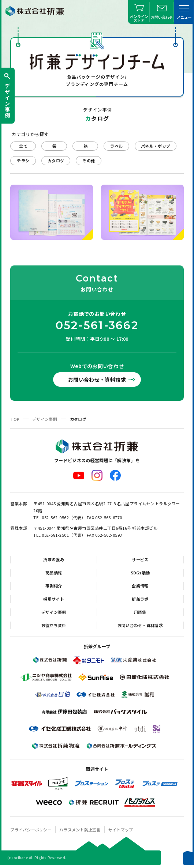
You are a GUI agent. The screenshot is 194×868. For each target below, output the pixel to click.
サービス (140, 559)
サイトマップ (121, 830)
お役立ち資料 (54, 625)
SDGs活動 (140, 573)
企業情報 (140, 586)
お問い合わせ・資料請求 (97, 380)
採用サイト (53, 599)
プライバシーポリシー (31, 830)
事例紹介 (54, 586)
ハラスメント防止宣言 (80, 830)
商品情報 (54, 573)
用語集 (140, 612)
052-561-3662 (97, 325)
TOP (15, 419)
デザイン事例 (45, 419)
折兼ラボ (140, 599)
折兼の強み (53, 559)
